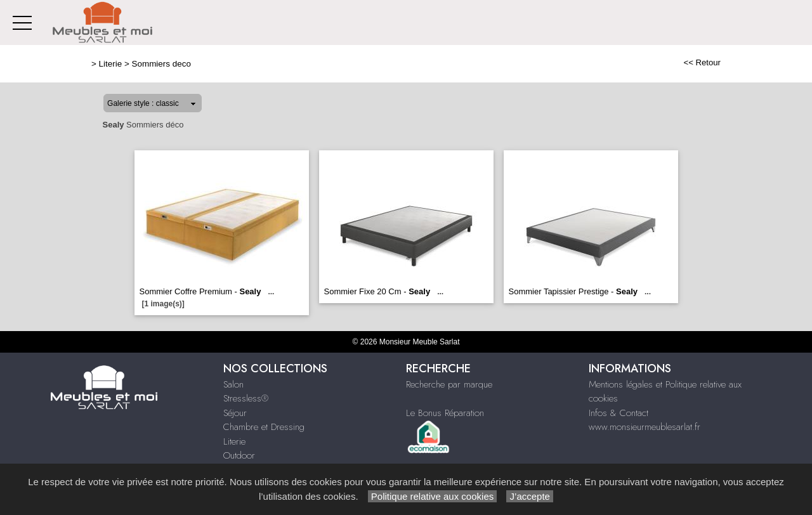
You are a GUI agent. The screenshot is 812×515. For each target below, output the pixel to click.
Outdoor (239, 455)
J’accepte (530, 496)
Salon (233, 384)
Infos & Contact (619, 413)
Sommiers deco (161, 64)
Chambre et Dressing (264, 427)
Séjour (235, 413)
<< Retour (702, 62)
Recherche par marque (449, 384)
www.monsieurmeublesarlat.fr (645, 427)
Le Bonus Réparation (445, 413)
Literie (111, 64)
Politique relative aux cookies (433, 496)
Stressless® (246, 398)
